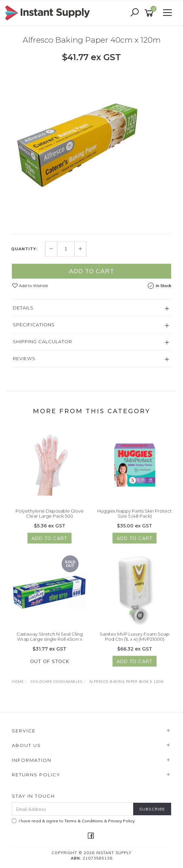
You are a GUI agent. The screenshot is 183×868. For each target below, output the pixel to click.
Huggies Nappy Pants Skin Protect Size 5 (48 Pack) (135, 521)
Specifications (34, 325)
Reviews (24, 358)
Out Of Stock (50, 668)
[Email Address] (73, 809)
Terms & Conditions (84, 821)
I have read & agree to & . (74, 821)
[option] (91, 148)
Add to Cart (91, 271)
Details (23, 308)
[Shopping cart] (150, 13)
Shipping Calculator (43, 342)
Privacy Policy (121, 821)
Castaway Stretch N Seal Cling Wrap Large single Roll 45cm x (50, 644)
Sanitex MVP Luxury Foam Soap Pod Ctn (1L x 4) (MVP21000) (135, 644)
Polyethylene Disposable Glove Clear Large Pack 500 (50, 521)
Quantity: (24, 249)
